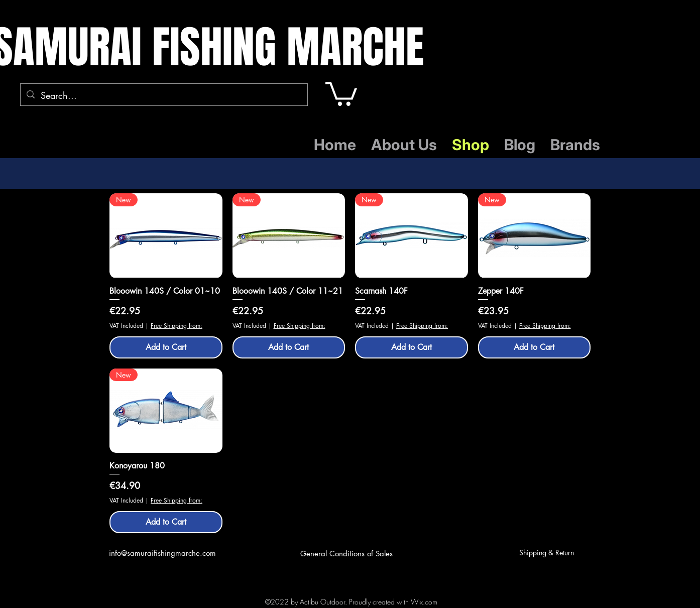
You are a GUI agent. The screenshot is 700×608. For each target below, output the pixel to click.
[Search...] (163, 96)
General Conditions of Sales (346, 554)
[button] (341, 93)
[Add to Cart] (166, 347)
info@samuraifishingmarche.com (162, 553)
